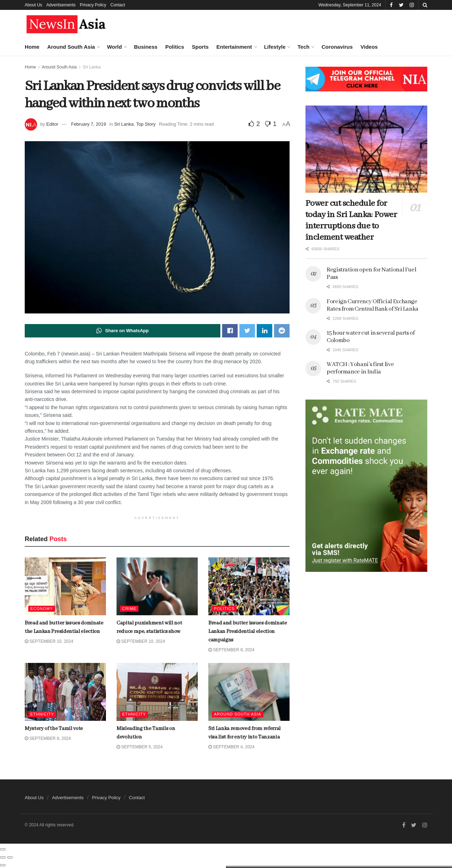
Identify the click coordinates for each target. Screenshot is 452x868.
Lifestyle (275, 47)
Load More (60, 580)
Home (32, 47)
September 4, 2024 (231, 747)
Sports (200, 47)
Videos (369, 47)
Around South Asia (71, 47)
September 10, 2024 (141, 641)
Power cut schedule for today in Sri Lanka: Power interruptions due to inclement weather (351, 220)
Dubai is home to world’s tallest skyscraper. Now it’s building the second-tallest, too (75, 429)
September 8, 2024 (231, 650)
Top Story (146, 124)
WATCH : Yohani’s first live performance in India (360, 368)
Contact (118, 5)
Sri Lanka (124, 124)
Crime (129, 609)
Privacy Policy (93, 5)
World (114, 47)
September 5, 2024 (140, 747)
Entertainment (234, 47)
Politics (175, 47)
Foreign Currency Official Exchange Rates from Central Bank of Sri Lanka (373, 305)
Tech (303, 47)
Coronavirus (337, 47)
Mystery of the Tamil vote (68, 222)
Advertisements (61, 5)
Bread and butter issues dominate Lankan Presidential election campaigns (74, 186)
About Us (33, 5)
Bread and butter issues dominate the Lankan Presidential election (66, 95)
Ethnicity (134, 714)
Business (146, 47)
